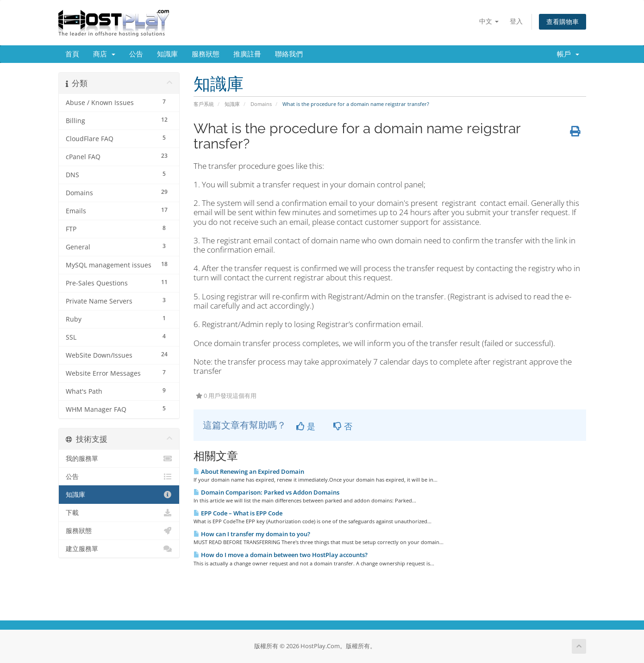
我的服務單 (119, 459)
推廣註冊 (247, 54)
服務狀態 (206, 54)
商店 (104, 54)
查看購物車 (563, 22)
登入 (516, 21)
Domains (261, 104)
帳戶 (568, 54)
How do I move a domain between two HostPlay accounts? (281, 555)
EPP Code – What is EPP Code (238, 513)
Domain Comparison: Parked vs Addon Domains (266, 492)
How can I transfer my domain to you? (252, 534)
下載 (119, 513)
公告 (136, 54)
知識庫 (167, 54)
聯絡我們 (289, 54)
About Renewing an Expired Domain (249, 471)
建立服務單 (119, 549)
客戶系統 (204, 104)
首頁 (72, 54)
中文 (489, 21)
